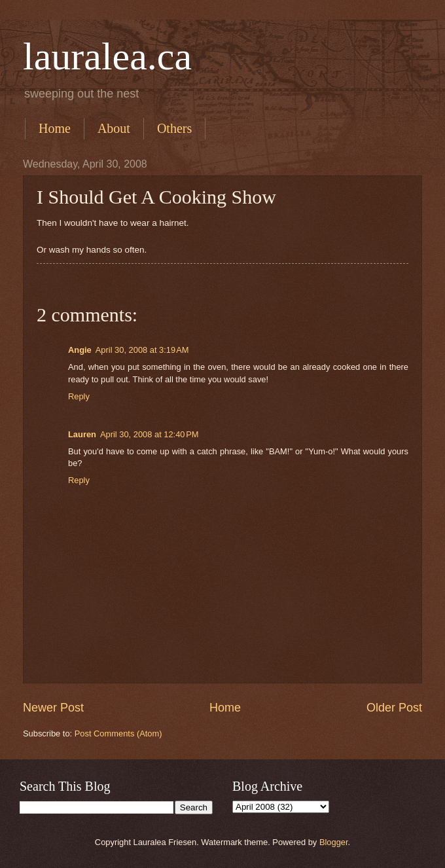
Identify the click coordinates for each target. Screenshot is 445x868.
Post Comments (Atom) (118, 733)
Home (55, 128)
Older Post (394, 708)
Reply (79, 396)
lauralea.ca (107, 56)
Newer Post (53, 708)
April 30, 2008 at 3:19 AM (142, 350)
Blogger (334, 842)
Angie (80, 350)
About (114, 128)
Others (174, 128)
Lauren (82, 434)
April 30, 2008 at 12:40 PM (150, 434)
